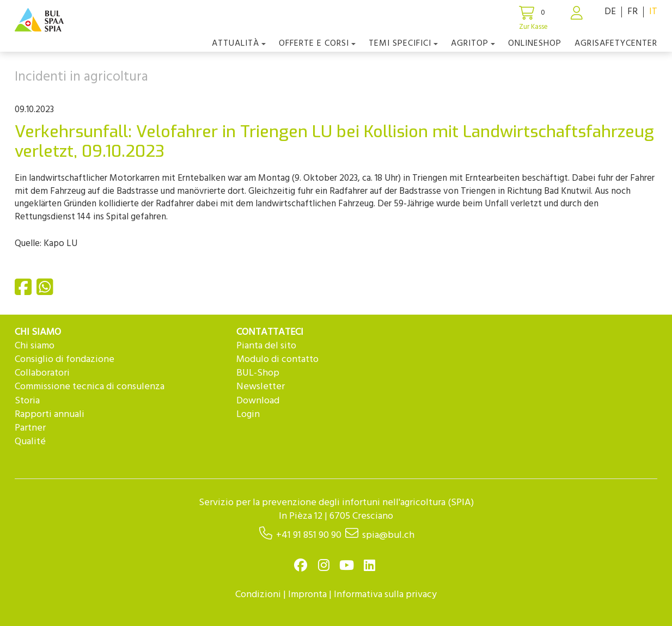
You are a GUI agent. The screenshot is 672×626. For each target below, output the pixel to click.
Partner (30, 428)
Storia (27, 401)
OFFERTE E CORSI (317, 44)
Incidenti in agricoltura (81, 77)
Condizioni (258, 595)
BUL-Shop (258, 373)
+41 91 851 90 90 (309, 535)
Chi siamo (35, 346)
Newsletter (261, 387)
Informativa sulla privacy (385, 595)
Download (258, 401)
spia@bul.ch (388, 535)
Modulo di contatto (277, 360)
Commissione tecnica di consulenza (90, 387)
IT (653, 12)
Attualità (239, 44)
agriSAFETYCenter (616, 44)
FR (633, 12)
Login (248, 415)
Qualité (30, 442)
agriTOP (473, 44)
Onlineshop (535, 44)
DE (610, 12)
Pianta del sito (266, 346)
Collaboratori (42, 373)
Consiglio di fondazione (65, 360)
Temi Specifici (403, 44)
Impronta (307, 595)
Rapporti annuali (50, 415)
